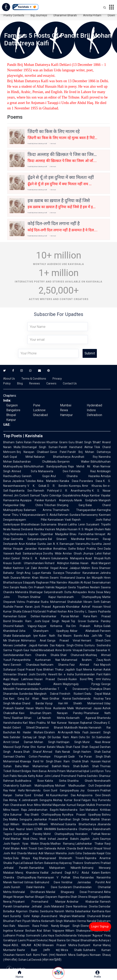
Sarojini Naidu (19, 587)
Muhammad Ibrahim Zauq (82, 660)
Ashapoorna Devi (89, 795)
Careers (51, 383)
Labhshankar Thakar (90, 844)
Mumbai (66, 405)
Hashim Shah (91, 752)
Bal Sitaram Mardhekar (66, 539)
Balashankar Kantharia (90, 911)
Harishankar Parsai (55, 616)
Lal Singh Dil (42, 737)
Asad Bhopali (94, 558)
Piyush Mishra (31, 921)
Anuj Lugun (33, 573)
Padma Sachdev (87, 776)
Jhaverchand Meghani (56, 916)
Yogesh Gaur (21, 650)
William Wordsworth (24, 824)
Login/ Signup (100, 926)
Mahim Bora (90, 568)
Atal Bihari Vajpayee (50, 931)
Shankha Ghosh (80, 781)
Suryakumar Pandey (28, 834)
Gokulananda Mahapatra (68, 558)
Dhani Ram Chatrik (68, 761)
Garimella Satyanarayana (29, 539)
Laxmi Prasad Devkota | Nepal (37, 940)
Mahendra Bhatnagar (29, 592)
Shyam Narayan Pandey (63, 713)
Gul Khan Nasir (37, 699)
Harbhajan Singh (69, 742)
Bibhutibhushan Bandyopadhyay (45, 466)
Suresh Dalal (22, 887)
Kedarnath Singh (52, 921)
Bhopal (11, 415)
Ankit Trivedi (29, 848)
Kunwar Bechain (25, 931)
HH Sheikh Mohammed (84, 703)
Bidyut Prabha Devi (90, 549)
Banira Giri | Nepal (68, 940)
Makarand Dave (62, 906)
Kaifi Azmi (33, 955)
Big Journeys (39, 15)
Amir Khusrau (92, 486)
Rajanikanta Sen (21, 491)
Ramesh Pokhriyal (46, 491)
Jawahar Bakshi (68, 839)
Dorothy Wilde (52, 553)
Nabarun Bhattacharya (52, 457)
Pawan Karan (24, 607)
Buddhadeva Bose (30, 781)
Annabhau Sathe (64, 549)
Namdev (62, 582)
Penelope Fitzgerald (53, 757)
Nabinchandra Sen (72, 810)
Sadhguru (83, 955)
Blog (20, 383)
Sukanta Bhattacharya (81, 824)
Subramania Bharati (54, 524)
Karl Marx (29, 723)
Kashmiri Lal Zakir (25, 568)
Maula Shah (64, 747)
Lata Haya (48, 935)
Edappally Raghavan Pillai (39, 582)
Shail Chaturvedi (72, 655)
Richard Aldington (57, 563)
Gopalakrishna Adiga (76, 495)
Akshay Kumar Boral (67, 800)
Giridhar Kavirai (60, 699)
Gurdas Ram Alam (65, 737)
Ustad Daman (22, 742)
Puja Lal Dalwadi (23, 863)
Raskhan (18, 718)
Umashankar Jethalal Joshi (32, 906)
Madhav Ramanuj (63, 844)
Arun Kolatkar (28, 544)
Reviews (35, 383)
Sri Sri (91, 737)
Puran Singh (94, 757)
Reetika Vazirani (45, 529)
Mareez (33, 853)
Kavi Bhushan (30, 713)
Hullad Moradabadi (42, 650)
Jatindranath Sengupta (37, 800)
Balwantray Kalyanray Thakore (64, 863)
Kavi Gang (17, 699)
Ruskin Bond (77, 679)
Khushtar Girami (57, 442)
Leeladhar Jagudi (26, 645)
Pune (37, 405)
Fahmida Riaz (83, 471)
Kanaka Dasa (69, 481)
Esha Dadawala (85, 853)
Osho (82, 737)
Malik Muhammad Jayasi (84, 708)
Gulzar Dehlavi (29, 616)
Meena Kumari (93, 670)
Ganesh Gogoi (36, 476)
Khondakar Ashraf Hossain (84, 607)
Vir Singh (47, 761)
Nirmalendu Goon (38, 790)
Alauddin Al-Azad (80, 582)
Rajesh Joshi (87, 520)
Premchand (68, 776)
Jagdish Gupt (74, 670)
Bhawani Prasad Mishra (60, 945)
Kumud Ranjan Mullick (81, 805)
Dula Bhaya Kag (25, 858)
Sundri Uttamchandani (28, 563)
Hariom (20, 955)
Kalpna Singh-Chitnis (70, 645)
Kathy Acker (36, 776)
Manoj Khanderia (27, 873)
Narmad (18, 882)
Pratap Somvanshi (28, 935)
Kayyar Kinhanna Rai (54, 626)
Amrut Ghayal (93, 848)
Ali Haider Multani (30, 732)
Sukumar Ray (20, 815)
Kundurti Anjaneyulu (59, 500)
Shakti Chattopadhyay (46, 815)
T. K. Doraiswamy (73, 689)
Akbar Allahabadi (84, 631)
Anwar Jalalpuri (70, 568)
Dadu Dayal (93, 694)
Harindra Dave (45, 887)
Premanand (95, 892)
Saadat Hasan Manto (29, 708)
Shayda (45, 844)
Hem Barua (39, 771)
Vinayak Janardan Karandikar (33, 549)
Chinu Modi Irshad (43, 839)
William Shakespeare (79, 931)
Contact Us (70, 383)
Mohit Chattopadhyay (59, 834)
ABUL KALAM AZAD (26, 945)
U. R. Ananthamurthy (75, 491)
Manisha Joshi (65, 853)
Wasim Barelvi (73, 636)
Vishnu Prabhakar (28, 602)
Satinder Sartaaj (21, 737)
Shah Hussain (91, 761)
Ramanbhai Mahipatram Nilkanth (55, 868)
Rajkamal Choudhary (94, 723)
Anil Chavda (19, 853)
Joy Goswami (90, 790)
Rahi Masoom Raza (24, 926)
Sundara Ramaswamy (84, 515)
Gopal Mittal (21, 457)
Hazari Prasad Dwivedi (51, 679)
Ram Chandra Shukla (42, 655)
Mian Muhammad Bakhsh (42, 766)
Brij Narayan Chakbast (33, 452)
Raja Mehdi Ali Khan (84, 466)
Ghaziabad (40, 415)
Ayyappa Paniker (32, 500)
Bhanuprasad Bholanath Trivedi (61, 858)
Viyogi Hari (54, 703)
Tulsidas (31, 481)
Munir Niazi (92, 742)
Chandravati (18, 805)
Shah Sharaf (33, 752)
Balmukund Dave (47, 882)
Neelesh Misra (66, 955)
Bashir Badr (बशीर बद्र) (38, 950)
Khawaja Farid (30, 761)
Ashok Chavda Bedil (70, 848)
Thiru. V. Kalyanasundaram (28, 515)
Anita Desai (96, 592)
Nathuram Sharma (54, 665)
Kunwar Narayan (68, 723)
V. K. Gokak (37, 486)
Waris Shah (71, 766)
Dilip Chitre (31, 505)
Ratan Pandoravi (35, 442)
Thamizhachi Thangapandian (74, 510)
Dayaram (51, 897)
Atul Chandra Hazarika (75, 476)
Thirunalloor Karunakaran (82, 573)
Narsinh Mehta (64, 911)
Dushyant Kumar (90, 945)
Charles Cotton (26, 757)
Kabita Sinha (56, 781)
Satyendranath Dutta (58, 592)
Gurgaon (12, 405)
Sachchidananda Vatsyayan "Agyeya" (79, 935)
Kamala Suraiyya (53, 573)
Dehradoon (94, 415)
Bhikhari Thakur (54, 670)
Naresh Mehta (53, 718)
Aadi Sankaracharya (29, 553)
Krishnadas (19, 684)
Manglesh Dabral (46, 694)
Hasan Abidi (89, 563)
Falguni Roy (89, 800)
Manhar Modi (20, 839)
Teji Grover (78, 621)
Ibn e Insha (66, 674)
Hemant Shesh (92, 641)
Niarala (83, 728)
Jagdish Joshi (89, 839)
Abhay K (15, 800)
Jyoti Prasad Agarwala (49, 607)
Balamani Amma (38, 510)
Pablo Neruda (18, 776)
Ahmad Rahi (52, 752)
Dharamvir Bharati (65, 15)
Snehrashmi (92, 863)
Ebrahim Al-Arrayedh (59, 732)
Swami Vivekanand (62, 578)
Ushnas (29, 882)
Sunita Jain (45, 544)
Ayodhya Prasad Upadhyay (81, 815)
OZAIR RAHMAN (45, 829)
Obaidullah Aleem (44, 684)
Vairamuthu (83, 544)
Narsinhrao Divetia (85, 906)
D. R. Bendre (58, 486)
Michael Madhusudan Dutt (75, 786)
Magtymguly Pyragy (82, 684)
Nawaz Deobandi (22, 529)
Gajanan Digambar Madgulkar (48, 534)
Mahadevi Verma (75, 921)
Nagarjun (61, 587)
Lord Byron (97, 771)
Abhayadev (80, 592)
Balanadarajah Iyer (25, 636)
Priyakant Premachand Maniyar (39, 902)
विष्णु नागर (94, 679)
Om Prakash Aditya (87, 626)
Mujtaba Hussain (67, 529)
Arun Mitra (34, 805)
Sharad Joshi (27, 674)
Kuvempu (75, 486)
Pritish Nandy (50, 926)
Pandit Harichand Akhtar (76, 447)
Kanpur (11, 420)
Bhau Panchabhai (82, 534)
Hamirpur (66, 415)
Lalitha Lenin (77, 524)
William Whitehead (51, 824)
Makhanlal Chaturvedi (86, 916)
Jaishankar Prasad (45, 819)
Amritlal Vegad (48, 568)
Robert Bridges (22, 771)
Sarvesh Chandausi (25, 665)
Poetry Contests (14, 15)
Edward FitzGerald (34, 611)
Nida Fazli (81, 732)
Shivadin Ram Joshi (26, 621)
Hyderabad (94, 405)
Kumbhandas (48, 689)
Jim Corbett (21, 495)
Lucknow (39, 410)
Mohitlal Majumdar (54, 805)
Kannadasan (56, 520)
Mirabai (16, 703)
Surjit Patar (22, 747)
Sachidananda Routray (88, 699)
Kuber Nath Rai (50, 636)
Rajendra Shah (68, 897)
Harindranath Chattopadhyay (79, 597)
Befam (39, 863)
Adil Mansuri (47, 853)
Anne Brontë (63, 650)
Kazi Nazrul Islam (21, 829)
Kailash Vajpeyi (26, 626)
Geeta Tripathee (79, 587)
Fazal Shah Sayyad (86, 747)
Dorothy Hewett (47, 674)
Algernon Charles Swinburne (35, 911)
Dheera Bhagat (88, 897)
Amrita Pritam (92, 15)
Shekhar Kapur (43, 597)
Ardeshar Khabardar (83, 902)
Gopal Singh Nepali (56, 621)
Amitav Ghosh (72, 553)
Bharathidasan (30, 524)
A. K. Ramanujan (64, 544)
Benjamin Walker (74, 462)
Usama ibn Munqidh (89, 578)
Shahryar (14, 641)
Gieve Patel (58, 452)
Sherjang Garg (71, 505)
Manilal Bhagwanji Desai (66, 892)
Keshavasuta (19, 534)
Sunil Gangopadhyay (65, 790)
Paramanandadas (27, 689)
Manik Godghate (86, 500)
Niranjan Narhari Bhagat (29, 897)
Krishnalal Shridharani (29, 892)
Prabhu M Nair (46, 723)
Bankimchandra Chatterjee (75, 829)
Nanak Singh (71, 752)
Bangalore (13, 410)
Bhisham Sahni (13, 442)
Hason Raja (19, 810)
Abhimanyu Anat (34, 641)
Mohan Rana (80, 616)
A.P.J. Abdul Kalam (86, 873)
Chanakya (96, 689)
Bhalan (15, 848)
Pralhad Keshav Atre (60, 611)
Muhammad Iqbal (78, 771)
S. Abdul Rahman (57, 515)
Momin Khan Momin (35, 578)
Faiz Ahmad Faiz (84, 665)
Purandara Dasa (91, 481)
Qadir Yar (76, 757)
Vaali (68, 520)
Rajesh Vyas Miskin (25, 844)
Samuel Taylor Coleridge (46, 495)
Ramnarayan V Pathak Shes (58, 877)
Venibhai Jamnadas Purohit (83, 882)
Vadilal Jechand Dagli (55, 873)
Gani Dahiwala (47, 848)
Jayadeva (18, 481)
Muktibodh (71, 728)
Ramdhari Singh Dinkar (74, 819)
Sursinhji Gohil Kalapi (25, 916)
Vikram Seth (91, 602)
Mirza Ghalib (71, 950)
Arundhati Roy (85, 457)
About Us (9, 379)
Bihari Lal (33, 718)
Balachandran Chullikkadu (35, 462)
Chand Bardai (33, 703)
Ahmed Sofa (24, 471)
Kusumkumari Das (63, 795)
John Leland (52, 776)
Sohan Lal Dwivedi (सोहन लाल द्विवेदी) (40, 960)
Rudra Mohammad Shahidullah (62, 602)
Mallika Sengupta (21, 819)
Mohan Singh (45, 742)
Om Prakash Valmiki (42, 587)
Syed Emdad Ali (37, 795)
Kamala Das (47, 645)
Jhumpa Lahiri (92, 553)
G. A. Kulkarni (40, 558)
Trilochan (50, 505)
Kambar (95, 495)
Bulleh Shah (90, 766)
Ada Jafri (91, 636)
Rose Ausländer (56, 708)
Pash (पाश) (48, 955)
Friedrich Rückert (72, 694)
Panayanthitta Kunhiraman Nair (36, 660)
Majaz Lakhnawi (22, 679)
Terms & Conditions (34, 379)
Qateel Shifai (20, 558)
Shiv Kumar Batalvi (43, 747)
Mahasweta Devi (53, 471)
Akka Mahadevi (48, 481)
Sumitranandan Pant (89, 674)
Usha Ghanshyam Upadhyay (44, 631)
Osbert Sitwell (23, 728)
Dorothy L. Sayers (86, 611)
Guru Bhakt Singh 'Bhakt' (85, 442)
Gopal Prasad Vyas (30, 670)
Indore (91, 410)
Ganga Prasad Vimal (64, 641)
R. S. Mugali (86, 529)
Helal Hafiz (17, 790)
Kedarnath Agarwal (81, 718)
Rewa (64, 410)
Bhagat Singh (70, 926)
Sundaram (65, 887)
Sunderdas (26, 694)
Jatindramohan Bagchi (43, 810)
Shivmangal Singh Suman (40, 447)
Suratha (97, 544)
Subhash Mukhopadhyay (37, 786)
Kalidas (75, 563)
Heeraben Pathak (88, 834)
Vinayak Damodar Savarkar (90, 650)
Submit (90, 353)
